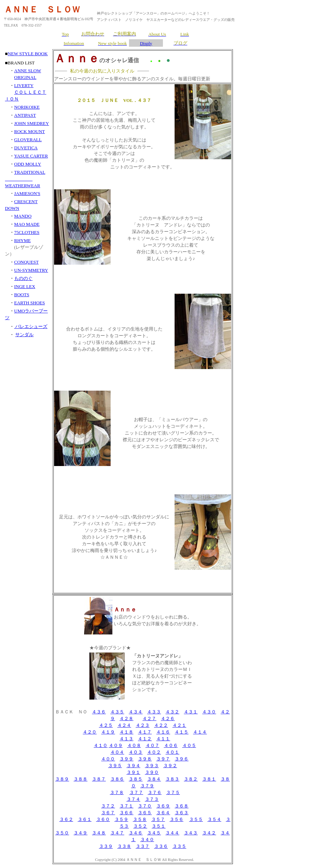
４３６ (99, 712)
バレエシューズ (31, 326)
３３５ (179, 846)
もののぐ (23, 278)
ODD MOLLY (28, 164)
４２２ (161, 725)
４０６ (171, 745)
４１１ (163, 739)
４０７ (152, 745)
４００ (108, 759)
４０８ (134, 745)
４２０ (90, 732)
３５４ (214, 819)
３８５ (136, 779)
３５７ (158, 819)
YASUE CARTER (31, 156)
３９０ (152, 772)
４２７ (149, 718)
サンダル (24, 335)
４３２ (172, 712)
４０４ (117, 752)
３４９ (80, 833)
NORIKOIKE (27, 107)
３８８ (80, 779)
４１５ (181, 732)
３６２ (66, 819)
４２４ (124, 725)
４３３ (154, 712)
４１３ (126, 739)
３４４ (172, 833)
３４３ (191, 833)
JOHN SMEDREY (32, 123)
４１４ (200, 732)
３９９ (126, 759)
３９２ (170, 766)
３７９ (147, 786)
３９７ (163, 759)
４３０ (209, 712)
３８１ (209, 779)
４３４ (136, 712)
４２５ (106, 725)
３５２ (140, 826)
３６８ (181, 806)
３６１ (85, 819)
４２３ (143, 725)
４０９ (116, 745)
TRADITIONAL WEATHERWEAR (25, 179)
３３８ (124, 846)
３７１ (126, 806)
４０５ (189, 745)
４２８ (126, 718)
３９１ (133, 772)
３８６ (117, 779)
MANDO (23, 216)
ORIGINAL (25, 77)
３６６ (126, 813)
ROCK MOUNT (30, 131)
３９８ (145, 759)
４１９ (108, 732)
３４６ (136, 833)
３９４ (133, 766)
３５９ (121, 819)
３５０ (62, 833)
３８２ (191, 779)
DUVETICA (26, 148)
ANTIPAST (25, 115)
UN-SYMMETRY (31, 270)
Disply (146, 43)
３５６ (177, 819)
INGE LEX (25, 286)
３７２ (108, 806)
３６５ (145, 813)
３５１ (158, 826)
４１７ (145, 732)
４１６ (163, 732)
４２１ (179, 725)
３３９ (106, 846)
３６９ (163, 806)
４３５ (117, 712)
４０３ (136, 752)
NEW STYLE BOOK (28, 54)
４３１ (191, 712)
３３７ (143, 846)
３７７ (136, 792)
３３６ (161, 846)
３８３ (172, 779)
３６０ (103, 819)
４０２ (154, 752)
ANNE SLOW (28, 71)
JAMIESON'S (27, 193)
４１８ (126, 732)
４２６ (168, 718)
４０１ (172, 752)
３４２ (209, 833)
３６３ (181, 813)
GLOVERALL (28, 140)
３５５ (196, 819)
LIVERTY (24, 85)
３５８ (140, 819)
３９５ (115, 766)
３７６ (155, 792)
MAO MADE (27, 224)
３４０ (147, 840)
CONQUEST (26, 262)
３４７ (117, 833)
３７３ (152, 799)
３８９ (62, 779)
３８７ (99, 779)
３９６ (181, 759)
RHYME (22, 240)
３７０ (145, 806)
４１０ (101, 745)
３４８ (99, 833)
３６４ (163, 813)
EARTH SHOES (30, 303)
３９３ (152, 766)
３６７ (108, 813)
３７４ (133, 799)
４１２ (145, 739)
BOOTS (22, 295)
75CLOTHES (27, 232)
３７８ (117, 792)
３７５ (173, 792)
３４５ (154, 833)
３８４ (154, 779)
